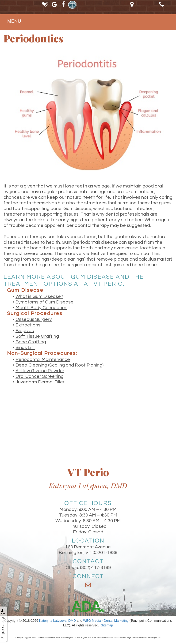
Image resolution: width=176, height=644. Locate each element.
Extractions (28, 325)
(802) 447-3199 (95, 568)
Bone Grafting (31, 342)
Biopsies (25, 331)
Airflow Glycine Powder (40, 371)
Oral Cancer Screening (40, 376)
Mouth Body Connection (41, 308)
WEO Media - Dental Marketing (106, 621)
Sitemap (107, 625)
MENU (14, 21)
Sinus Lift (25, 348)
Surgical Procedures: (35, 313)
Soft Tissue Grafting (37, 336)
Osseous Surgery (34, 319)
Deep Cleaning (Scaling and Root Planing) (59, 365)
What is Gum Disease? (39, 296)
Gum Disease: (26, 290)
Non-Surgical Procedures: (42, 353)
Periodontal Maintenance (43, 359)
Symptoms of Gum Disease (44, 302)
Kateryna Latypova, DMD (57, 621)
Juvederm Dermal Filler (40, 382)
